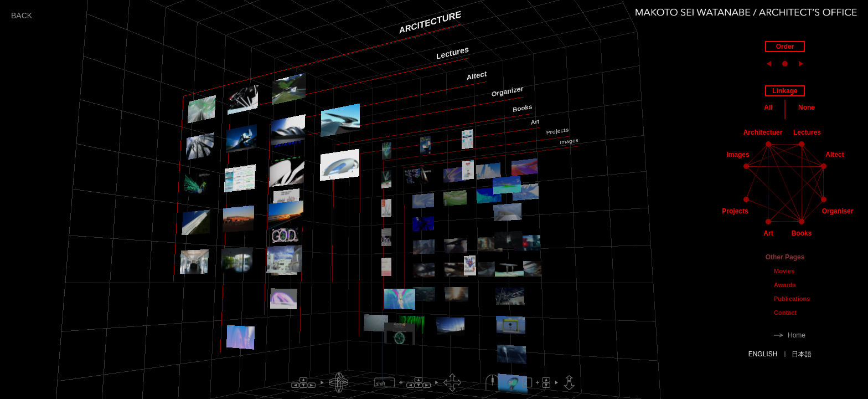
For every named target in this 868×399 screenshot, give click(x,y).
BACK (22, 16)
